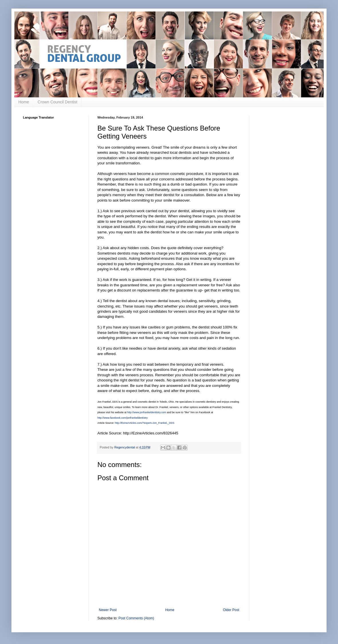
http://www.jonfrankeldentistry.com (147, 412)
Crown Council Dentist (57, 102)
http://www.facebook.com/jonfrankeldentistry (123, 418)
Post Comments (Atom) (136, 618)
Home (24, 102)
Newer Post (108, 610)
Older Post (231, 610)
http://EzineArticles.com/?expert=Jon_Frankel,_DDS (145, 423)
